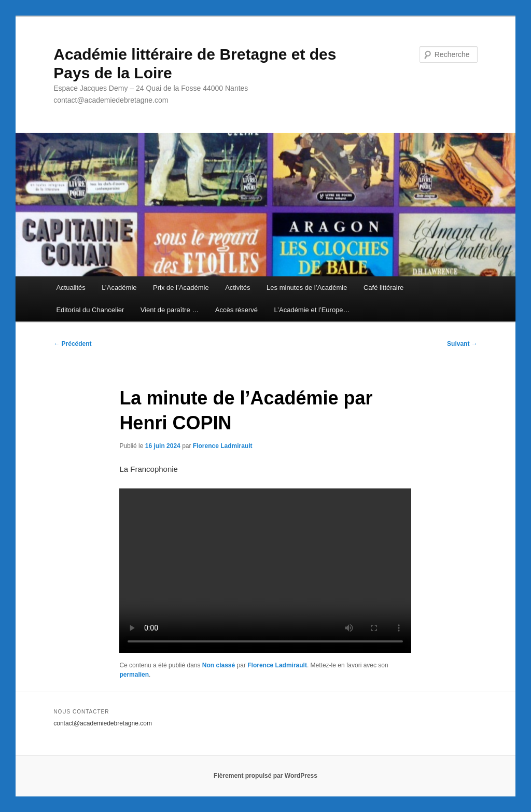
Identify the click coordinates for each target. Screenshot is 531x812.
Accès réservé (236, 310)
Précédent (72, 344)
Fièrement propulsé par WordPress (265, 776)
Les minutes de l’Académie (307, 288)
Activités (237, 288)
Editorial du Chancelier (90, 310)
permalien (134, 675)
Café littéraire (383, 288)
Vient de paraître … (170, 310)
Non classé (219, 665)
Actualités (71, 288)
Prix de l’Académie (181, 288)
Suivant (462, 344)
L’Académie (119, 288)
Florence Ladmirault (223, 446)
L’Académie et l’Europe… (312, 310)
